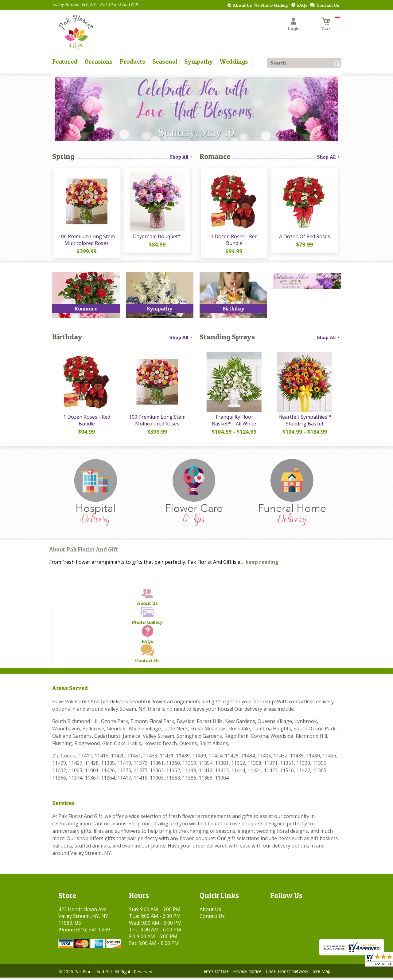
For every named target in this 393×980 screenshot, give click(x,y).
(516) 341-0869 (93, 932)
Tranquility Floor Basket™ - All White (233, 423)
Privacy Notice (247, 974)
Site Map (322, 974)
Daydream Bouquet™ (157, 238)
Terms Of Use (215, 974)
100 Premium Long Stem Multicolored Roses (86, 241)
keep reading (262, 565)
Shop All (181, 157)
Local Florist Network (287, 974)
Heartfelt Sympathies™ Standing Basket (304, 423)
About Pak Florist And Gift (84, 552)
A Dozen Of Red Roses (304, 238)
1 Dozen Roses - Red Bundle (233, 241)
